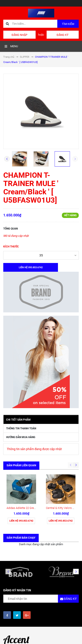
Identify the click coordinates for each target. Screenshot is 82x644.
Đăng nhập (19, 35)
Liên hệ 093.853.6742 (21, 521)
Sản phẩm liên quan (21, 465)
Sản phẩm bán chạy (21, 538)
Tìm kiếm (68, 24)
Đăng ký (63, 35)
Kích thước (11, 247)
